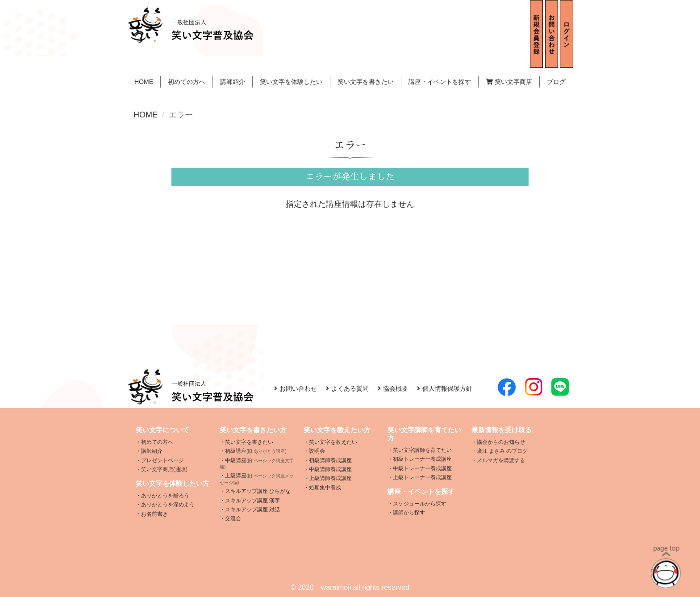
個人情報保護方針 (445, 388)
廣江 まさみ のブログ (502, 451)
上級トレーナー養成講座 (422, 477)
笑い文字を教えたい (333, 442)
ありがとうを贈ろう (165, 496)
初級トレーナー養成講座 (422, 459)
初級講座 (256, 451)
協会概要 (393, 388)
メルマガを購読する (501, 460)
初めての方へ (187, 82)
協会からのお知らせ (501, 442)
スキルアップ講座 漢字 (252, 501)
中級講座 (257, 463)
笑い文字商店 (509, 82)
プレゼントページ (162, 460)
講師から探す (409, 513)
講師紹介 (233, 82)
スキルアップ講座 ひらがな (258, 491)
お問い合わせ (296, 388)
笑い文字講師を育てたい (422, 450)
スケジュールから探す (420, 504)
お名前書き (154, 514)
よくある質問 (347, 388)
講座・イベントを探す (440, 82)
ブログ (556, 82)
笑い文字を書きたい (249, 442)
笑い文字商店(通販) (164, 469)
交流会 (233, 518)
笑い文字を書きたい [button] (366, 82)
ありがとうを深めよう (168, 505)
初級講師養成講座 (330, 460)
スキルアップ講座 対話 (252, 509)
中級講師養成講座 (330, 469)
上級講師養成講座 (330, 478)
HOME (144, 82)
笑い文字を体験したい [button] (291, 82)
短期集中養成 (325, 488)
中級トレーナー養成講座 (422, 468)
